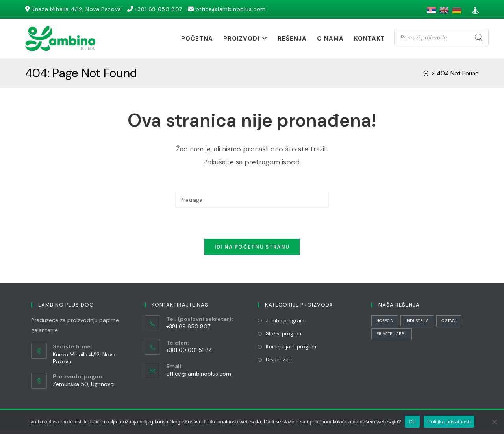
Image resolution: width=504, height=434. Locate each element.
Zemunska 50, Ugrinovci (84, 387)
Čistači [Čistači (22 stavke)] (449, 323)
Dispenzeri (279, 362)
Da (412, 422)
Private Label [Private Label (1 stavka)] (392, 336)
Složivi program (284, 336)
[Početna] (426, 73)
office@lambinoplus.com (239, 9)
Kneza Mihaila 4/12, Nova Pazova (78, 9)
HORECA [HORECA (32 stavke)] (385, 323)
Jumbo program (285, 323)
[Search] (479, 37)
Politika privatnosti (449, 422)
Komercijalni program (292, 349)
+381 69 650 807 (164, 9)
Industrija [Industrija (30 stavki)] (417, 323)
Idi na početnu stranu (252, 250)
